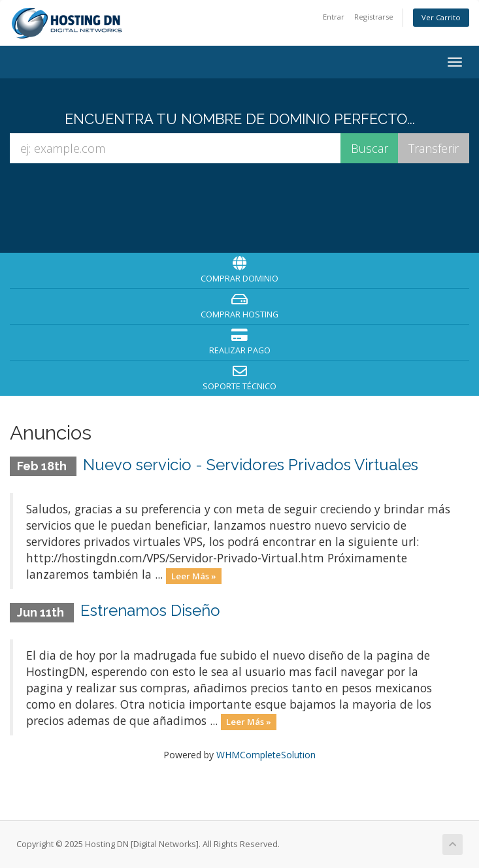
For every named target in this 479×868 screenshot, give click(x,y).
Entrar (334, 17)
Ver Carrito (441, 17)
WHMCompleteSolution (266, 755)
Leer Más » (194, 575)
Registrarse (374, 17)
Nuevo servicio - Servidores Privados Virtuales (251, 465)
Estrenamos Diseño (150, 610)
